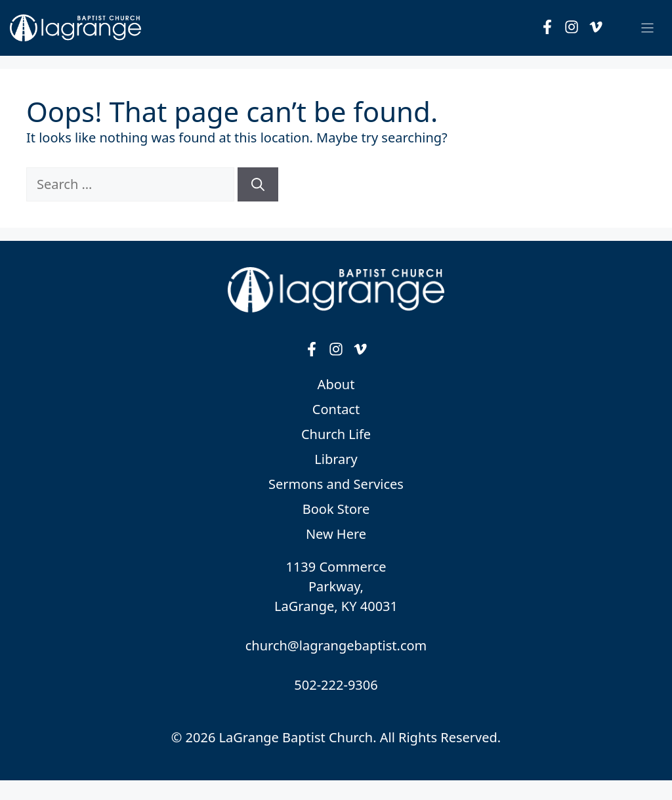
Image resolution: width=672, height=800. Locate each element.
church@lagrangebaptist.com (336, 645)
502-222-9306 (336, 685)
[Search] (258, 184)
